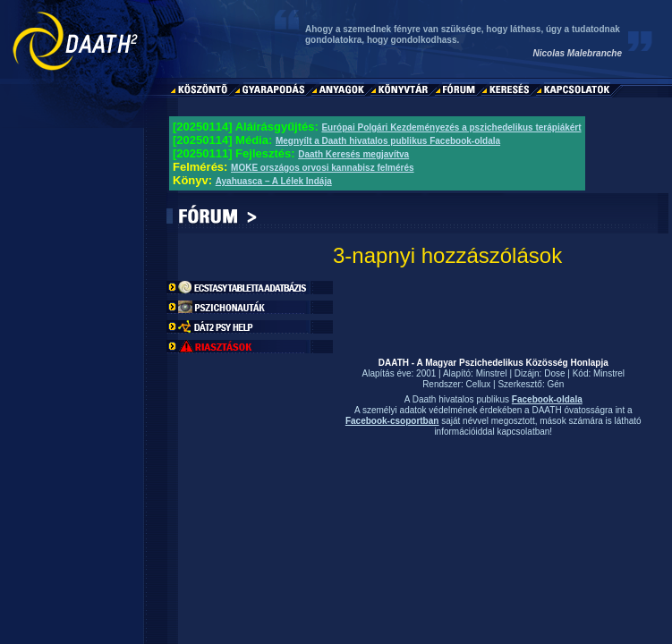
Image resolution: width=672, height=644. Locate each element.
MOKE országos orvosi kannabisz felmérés (323, 168)
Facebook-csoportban (392, 421)
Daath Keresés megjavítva (353, 154)
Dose (554, 373)
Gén (555, 384)
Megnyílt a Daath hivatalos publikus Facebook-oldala (388, 141)
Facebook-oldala (547, 399)
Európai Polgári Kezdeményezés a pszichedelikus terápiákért (451, 127)
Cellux (479, 384)
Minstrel (492, 373)
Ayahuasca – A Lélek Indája (274, 181)
